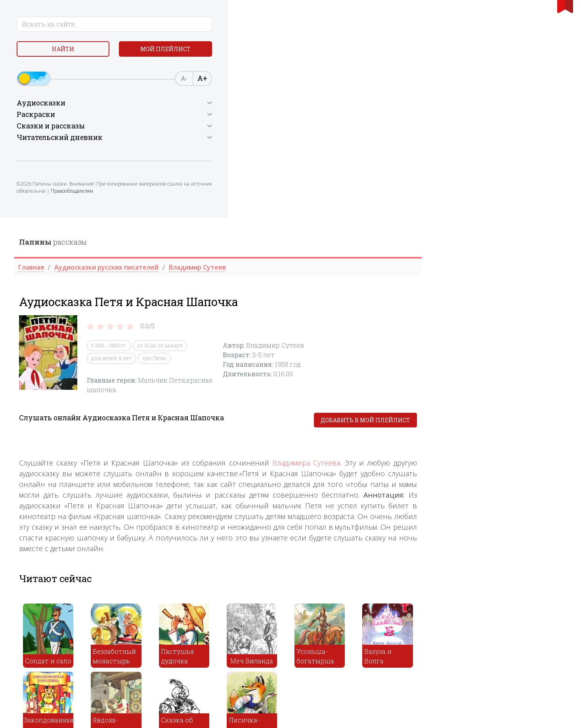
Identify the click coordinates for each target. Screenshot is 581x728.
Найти (73, 51)
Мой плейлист (73, 70)
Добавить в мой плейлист (510, 202)
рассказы (198, 24)
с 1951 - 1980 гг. (254, 128)
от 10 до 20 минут (306, 128)
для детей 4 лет (257, 140)
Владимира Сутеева (451, 245)
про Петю (300, 140)
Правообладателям (74, 216)
